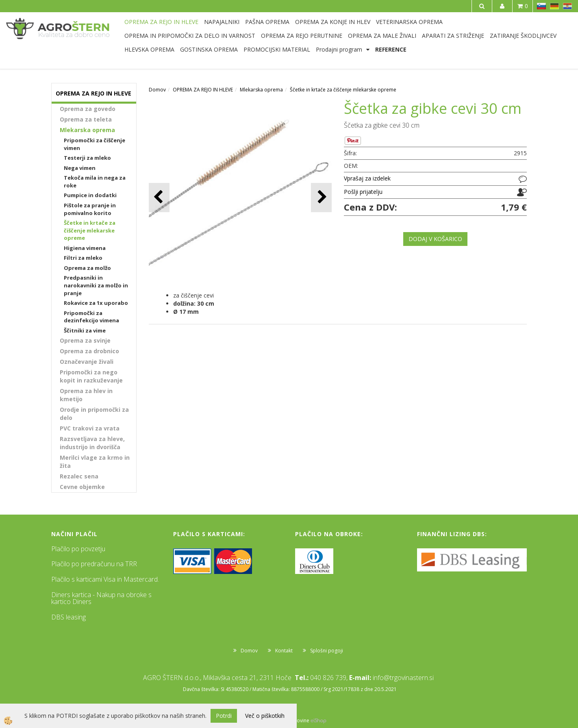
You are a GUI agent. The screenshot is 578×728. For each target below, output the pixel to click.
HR (567, 6)
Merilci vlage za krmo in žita (95, 462)
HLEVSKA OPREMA (149, 49)
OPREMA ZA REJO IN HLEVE (161, 22)
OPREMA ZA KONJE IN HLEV (333, 22)
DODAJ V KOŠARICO (435, 239)
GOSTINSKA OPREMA (209, 49)
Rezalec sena (79, 476)
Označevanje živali (87, 362)
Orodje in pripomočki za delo (94, 414)
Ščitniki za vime (85, 330)
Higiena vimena (85, 248)
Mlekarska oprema (87, 130)
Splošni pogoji (327, 651)
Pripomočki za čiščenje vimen (95, 144)
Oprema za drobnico (89, 351)
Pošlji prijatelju (363, 192)
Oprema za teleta (86, 119)
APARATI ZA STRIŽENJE (453, 36)
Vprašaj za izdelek (367, 178)
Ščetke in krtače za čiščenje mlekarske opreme (90, 230)
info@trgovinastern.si (403, 678)
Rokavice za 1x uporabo (96, 303)
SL (541, 6)
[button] (321, 197)
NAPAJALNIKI (222, 22)
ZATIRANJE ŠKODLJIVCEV (523, 36)
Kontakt (284, 651)
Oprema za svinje (85, 340)
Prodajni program (339, 49)
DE (554, 6)
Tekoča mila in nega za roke (95, 181)
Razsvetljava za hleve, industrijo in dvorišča (92, 443)
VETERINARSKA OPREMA (409, 22)
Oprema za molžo (87, 268)
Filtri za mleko (83, 258)
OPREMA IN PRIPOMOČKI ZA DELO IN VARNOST (190, 36)
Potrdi (224, 716)
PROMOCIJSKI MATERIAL (277, 49)
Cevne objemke (82, 487)
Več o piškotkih (265, 716)
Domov (157, 90)
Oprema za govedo (88, 109)
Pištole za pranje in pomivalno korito (90, 209)
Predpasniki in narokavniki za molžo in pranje (96, 285)
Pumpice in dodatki (90, 195)
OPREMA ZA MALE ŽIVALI (382, 36)
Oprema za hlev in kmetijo (86, 395)
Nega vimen (80, 168)
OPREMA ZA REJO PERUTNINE (302, 36)
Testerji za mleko (87, 158)
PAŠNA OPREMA (267, 22)
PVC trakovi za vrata (90, 428)
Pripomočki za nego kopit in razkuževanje (91, 376)
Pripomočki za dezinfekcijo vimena (91, 317)
